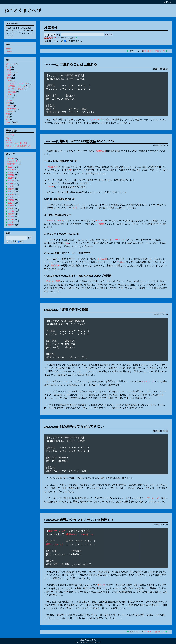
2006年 (11, 220)
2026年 (11, 159)
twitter (90, 276)
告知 (8, 114)
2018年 (11, 186)
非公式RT (85, 253)
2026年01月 (12, 164)
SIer (67, 243)
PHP (58, 281)
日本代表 (12, 92)
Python (50, 281)
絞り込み (109, 35)
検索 (29, 238)
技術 (8, 103)
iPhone (99, 221)
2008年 (11, 214)
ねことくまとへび (23, 10)
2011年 (11, 206)
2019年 (11, 183)
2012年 (11, 203)
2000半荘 (10, 135)
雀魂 (9, 70)
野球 (9, 78)
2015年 (11, 195)
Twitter (98, 151)
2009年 (11, 211)
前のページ (134, 51)
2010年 (11, 208)
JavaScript (11, 108)
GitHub (9, 51)
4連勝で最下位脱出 (74, 310)
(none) (9, 122)
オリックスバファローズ (19, 83)
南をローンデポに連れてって (18, 146)
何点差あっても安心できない (82, 426)
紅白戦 (9, 140)
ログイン (168, 2)
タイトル (11, 241)
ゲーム (9, 67)
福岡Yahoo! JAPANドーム (80, 535)
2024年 (11, 170)
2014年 (11, 197)
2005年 (11, 222)
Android (50, 221)
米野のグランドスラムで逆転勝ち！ (87, 520)
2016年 (11, 192)
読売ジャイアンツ (16, 89)
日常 (8, 120)
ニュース (10, 95)
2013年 (11, 200)
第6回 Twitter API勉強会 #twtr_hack (87, 141)
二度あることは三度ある (78, 64)
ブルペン (102, 585)
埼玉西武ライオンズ (17, 86)
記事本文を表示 (73, 41)
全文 (21, 241)
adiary (10, 100)
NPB (10, 81)
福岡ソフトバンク (57, 531)
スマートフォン (119, 240)
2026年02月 (12, 161)
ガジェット (11, 64)
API (104, 151)
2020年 (11, 181)
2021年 (11, 178)
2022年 (11, 175)
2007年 (11, 217)
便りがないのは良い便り (16, 143)
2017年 (11, 189)
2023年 (11, 172)
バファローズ (95, 119)
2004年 (11, 225)
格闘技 (10, 75)
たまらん (10, 138)
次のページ (160, 51)
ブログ (9, 97)
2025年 (11, 167)
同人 (8, 117)
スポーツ (10, 72)
